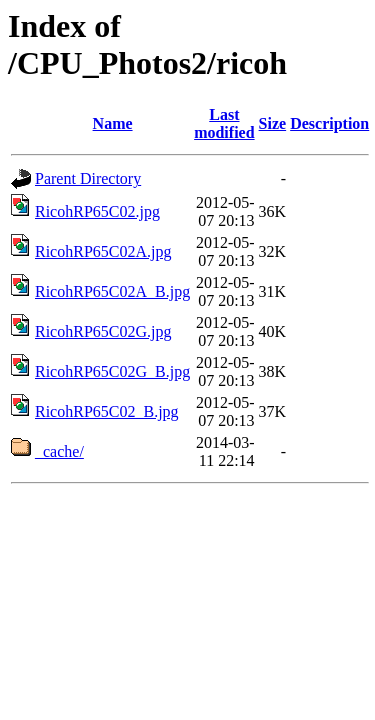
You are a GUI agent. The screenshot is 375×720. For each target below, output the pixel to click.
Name (113, 123)
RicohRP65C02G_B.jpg (112, 371)
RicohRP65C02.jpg (97, 211)
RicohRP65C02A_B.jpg (112, 291)
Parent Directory (88, 178)
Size (273, 123)
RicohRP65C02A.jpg (103, 251)
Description (329, 123)
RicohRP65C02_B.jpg (107, 411)
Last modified (224, 123)
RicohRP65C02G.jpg (103, 331)
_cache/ (59, 451)
